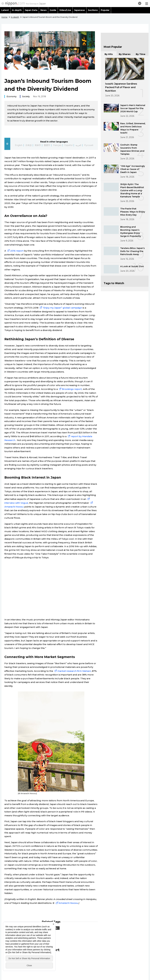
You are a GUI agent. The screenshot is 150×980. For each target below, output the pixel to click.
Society (26, 96)
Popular (105, 10)
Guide (53, 10)
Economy (12, 96)
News (44, 10)
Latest (5, 10)
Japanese (79, 10)
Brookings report (70, 389)
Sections (93, 10)
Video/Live (65, 10)
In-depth (17, 10)
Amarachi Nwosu (67, 903)
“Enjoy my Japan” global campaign (61, 308)
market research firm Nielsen (72, 671)
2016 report (15, 251)
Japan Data (31, 10)
